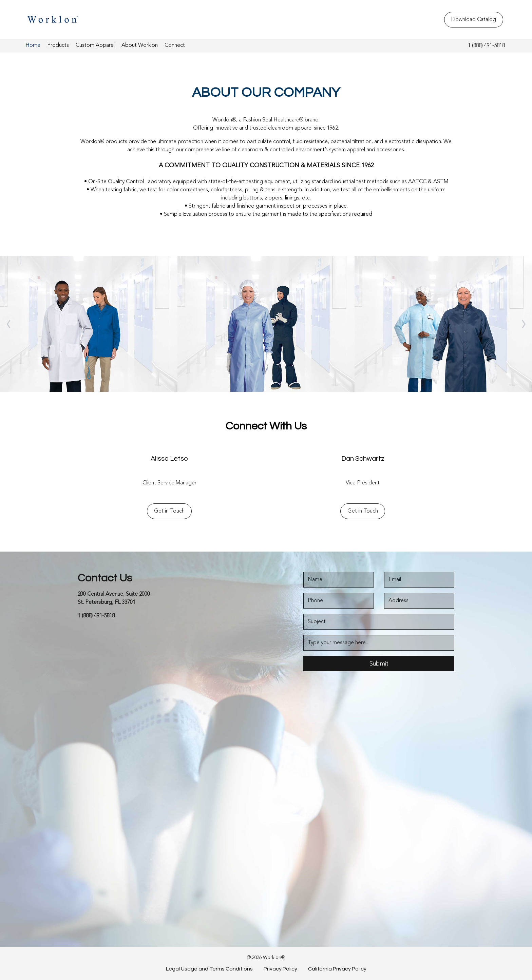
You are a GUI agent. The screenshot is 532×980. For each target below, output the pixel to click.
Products (58, 45)
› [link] (524, 324)
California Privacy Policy (337, 969)
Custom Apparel (95, 45)
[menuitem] (33, 46)
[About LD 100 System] (443, 324)
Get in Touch (169, 511)
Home (33, 45)
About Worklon (140, 45)
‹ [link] (9, 324)
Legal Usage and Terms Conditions (209, 969)
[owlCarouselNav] (8, 324)
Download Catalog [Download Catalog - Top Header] (474, 20)
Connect (175, 45)
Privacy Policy (280, 969)
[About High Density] (266, 324)
